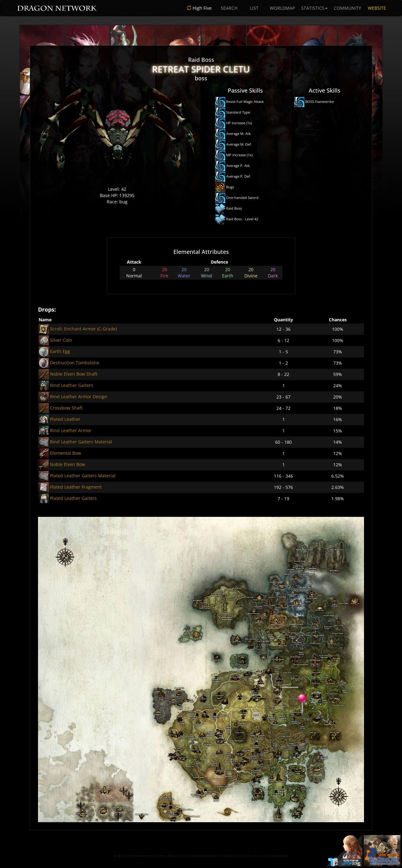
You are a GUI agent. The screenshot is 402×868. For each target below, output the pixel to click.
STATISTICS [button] (314, 8)
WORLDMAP (282, 8)
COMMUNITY (348, 8)
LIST (254, 8)
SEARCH (229, 8)
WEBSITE (377, 8)
